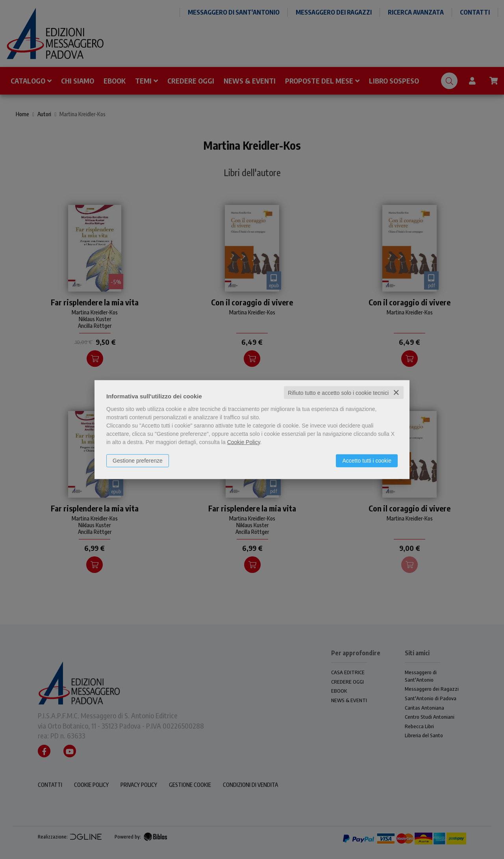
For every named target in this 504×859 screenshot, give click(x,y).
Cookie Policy (244, 442)
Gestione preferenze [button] (138, 460)
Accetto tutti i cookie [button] (367, 460)
